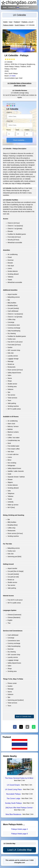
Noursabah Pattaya (14, 794)
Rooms (9, 130)
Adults (17, 130)
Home (5, 7)
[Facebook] (15, 727)
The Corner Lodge (14, 799)
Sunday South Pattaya (14, 803)
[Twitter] (21, 727)
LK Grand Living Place (14, 789)
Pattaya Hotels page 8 (19, 834)
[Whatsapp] (34, 727)
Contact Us (12, 7)
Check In (9, 112)
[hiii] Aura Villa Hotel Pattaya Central (19, 808)
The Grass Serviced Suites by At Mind (19, 778)
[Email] (27, 727)
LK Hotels (12, 76)
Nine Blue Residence (14, 814)
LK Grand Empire (14, 785)
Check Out (10, 121)
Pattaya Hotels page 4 (19, 829)
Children (27, 130)
